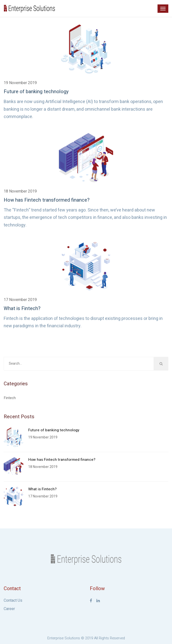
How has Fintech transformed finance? (47, 200)
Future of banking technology (36, 92)
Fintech (10, 398)
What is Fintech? (22, 308)
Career (9, 609)
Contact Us (13, 600)
